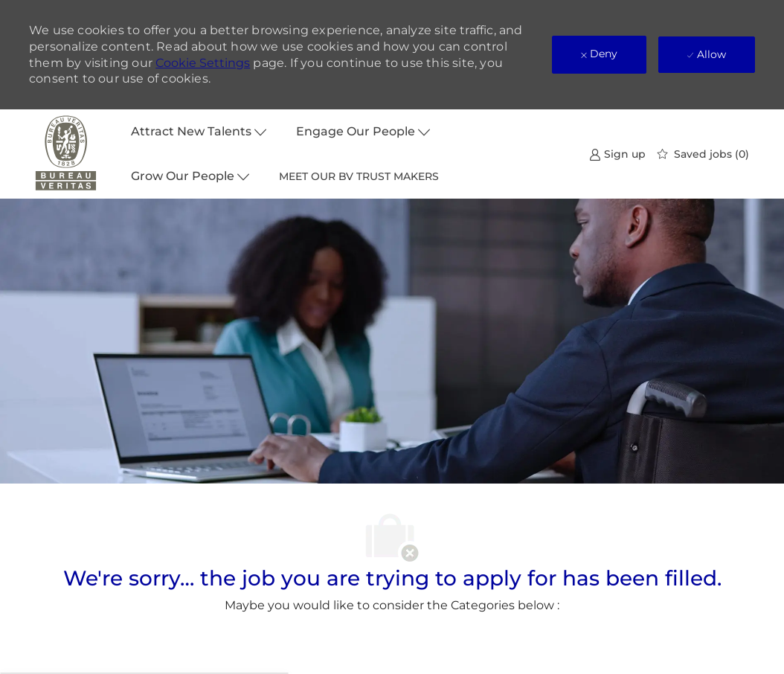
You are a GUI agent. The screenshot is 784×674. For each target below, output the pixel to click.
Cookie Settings (203, 63)
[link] (617, 154)
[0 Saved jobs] (703, 154)
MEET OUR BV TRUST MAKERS (359, 176)
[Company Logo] (66, 154)
